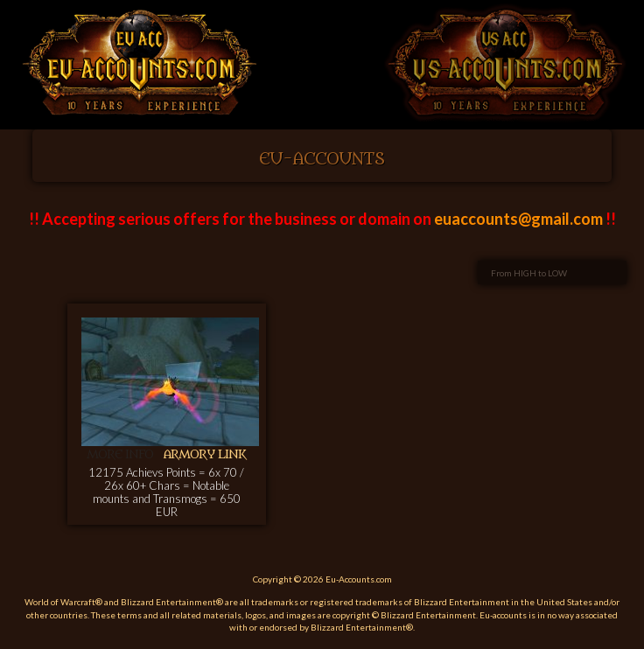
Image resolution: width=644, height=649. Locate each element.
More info (120, 454)
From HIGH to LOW (529, 273)
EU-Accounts (322, 159)
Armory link (204, 454)
